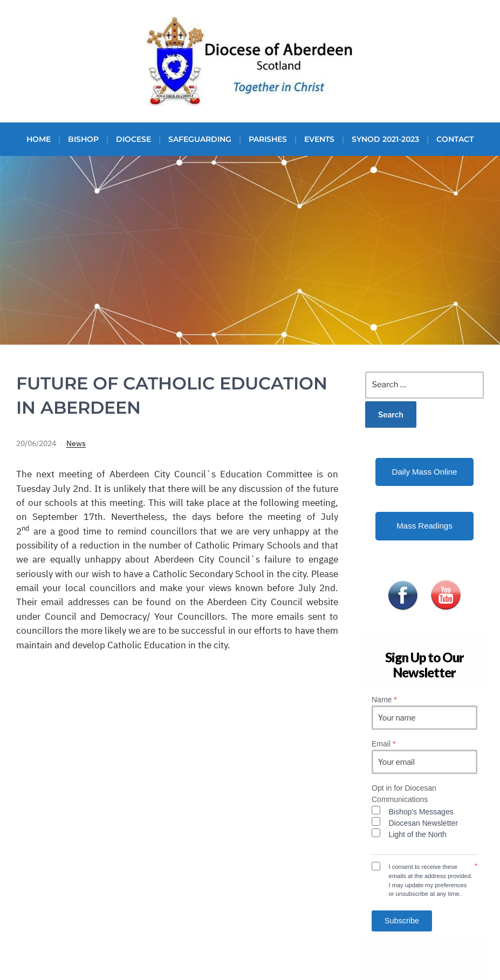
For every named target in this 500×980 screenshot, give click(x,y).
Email (383, 744)
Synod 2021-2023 (385, 139)
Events (319, 139)
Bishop (83, 139)
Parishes (268, 139)
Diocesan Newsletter (423, 823)
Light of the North (418, 834)
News (76, 443)
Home (39, 139)
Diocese (133, 139)
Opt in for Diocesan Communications (404, 794)
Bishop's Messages (421, 812)
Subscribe (402, 921)
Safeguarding (200, 139)
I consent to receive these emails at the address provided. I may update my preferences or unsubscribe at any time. (431, 880)
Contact (455, 139)
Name (384, 700)
